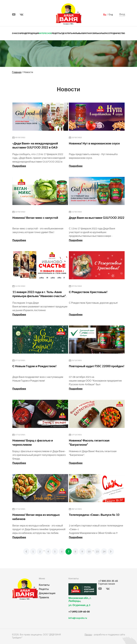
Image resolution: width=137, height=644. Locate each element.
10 (89, 551)
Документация (47, 593)
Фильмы (77, 33)
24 (104, 551)
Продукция (33, 33)
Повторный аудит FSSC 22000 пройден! (97, 366)
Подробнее (19, 166)
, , (83, 603)
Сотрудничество (116, 33)
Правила (44, 597)
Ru (105, 14)
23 (97, 551)
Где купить (67, 33)
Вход (122, 14)
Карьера (103, 33)
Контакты (44, 585)
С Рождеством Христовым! (88, 292)
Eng (111, 14)
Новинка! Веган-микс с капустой (35, 218)
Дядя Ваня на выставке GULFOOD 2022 (97, 218)
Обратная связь (90, 33)
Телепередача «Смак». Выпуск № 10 (94, 515)
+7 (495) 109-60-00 (79, 611)
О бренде (23, 33)
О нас (15, 33)
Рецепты (56, 33)
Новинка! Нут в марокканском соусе (94, 143)
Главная (17, 72)
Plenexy (88, 634)
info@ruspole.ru (78, 618)
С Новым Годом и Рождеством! (34, 366)
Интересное (45, 33)
